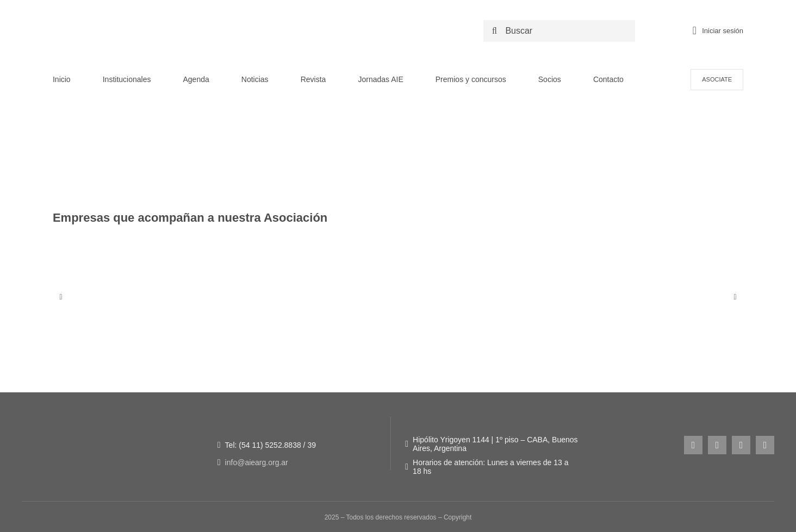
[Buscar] (562, 31)
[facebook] (717, 445)
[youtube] (741, 445)
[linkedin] (765, 445)
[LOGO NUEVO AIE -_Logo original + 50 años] (148, 15)
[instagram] (693, 445)
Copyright (458, 517)
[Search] (494, 31)
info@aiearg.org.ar (257, 462)
